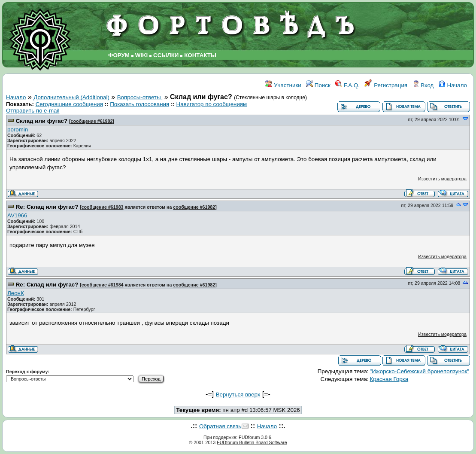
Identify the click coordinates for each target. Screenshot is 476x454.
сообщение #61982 (91, 121)
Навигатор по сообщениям (212, 104)
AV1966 (17, 215)
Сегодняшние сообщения (69, 104)
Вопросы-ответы (140, 97)
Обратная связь (220, 426)
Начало (453, 85)
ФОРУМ (119, 55)
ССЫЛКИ (166, 55)
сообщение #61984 (103, 285)
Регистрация (386, 85)
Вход (423, 85)
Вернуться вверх (238, 395)
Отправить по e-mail (33, 111)
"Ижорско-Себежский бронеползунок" (420, 371)
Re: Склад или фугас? (47, 207)
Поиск (318, 85)
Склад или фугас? (42, 121)
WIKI (142, 55)
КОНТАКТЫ (200, 55)
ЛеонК (16, 293)
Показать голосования (139, 104)
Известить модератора (442, 179)
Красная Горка (389, 379)
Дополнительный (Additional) (71, 97)
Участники (283, 85)
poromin (18, 129)
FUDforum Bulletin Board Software (252, 442)
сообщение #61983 (103, 207)
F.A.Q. (347, 85)
